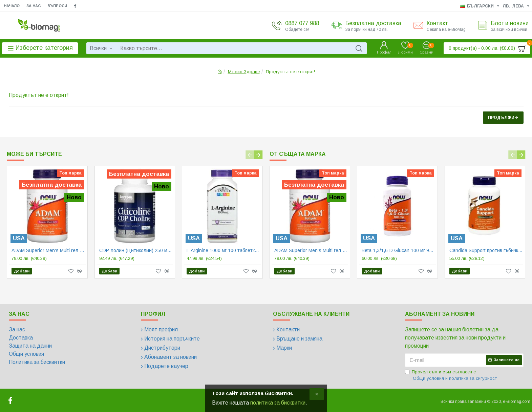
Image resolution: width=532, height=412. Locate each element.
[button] (250, 155)
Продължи (501, 118)
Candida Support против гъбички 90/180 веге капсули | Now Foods (486, 250)
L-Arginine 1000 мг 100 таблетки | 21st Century (224, 250)
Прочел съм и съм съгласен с (451, 376)
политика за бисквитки (278, 403)
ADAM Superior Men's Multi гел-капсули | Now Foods (49, 250)
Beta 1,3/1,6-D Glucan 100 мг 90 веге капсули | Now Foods (399, 250)
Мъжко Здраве (244, 72)
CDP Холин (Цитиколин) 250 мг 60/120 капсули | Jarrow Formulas (136, 250)
